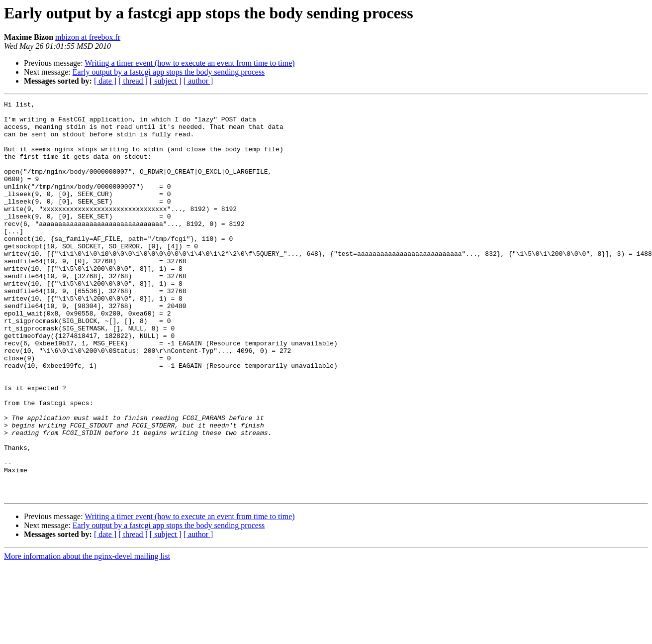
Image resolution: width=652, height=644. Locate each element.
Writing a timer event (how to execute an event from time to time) (189, 63)
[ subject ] (166, 81)
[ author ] (198, 81)
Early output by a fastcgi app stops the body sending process (169, 72)
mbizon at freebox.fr (88, 37)
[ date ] (105, 81)
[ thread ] (133, 81)
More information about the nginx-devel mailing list (87, 635)
